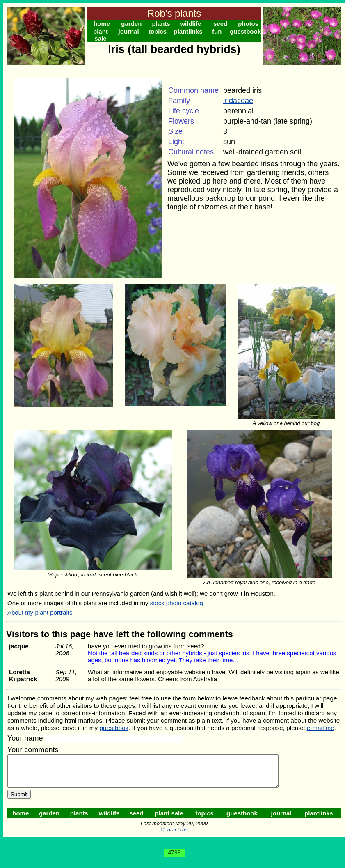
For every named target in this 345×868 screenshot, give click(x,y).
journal (129, 31)
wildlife (191, 24)
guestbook (245, 31)
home (102, 24)
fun (217, 31)
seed (220, 24)
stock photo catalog (177, 603)
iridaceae (238, 101)
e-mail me (321, 728)
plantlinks (188, 31)
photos (248, 24)
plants (161, 24)
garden (131, 24)
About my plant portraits (40, 612)
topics (158, 31)
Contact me (174, 836)
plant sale (101, 35)
